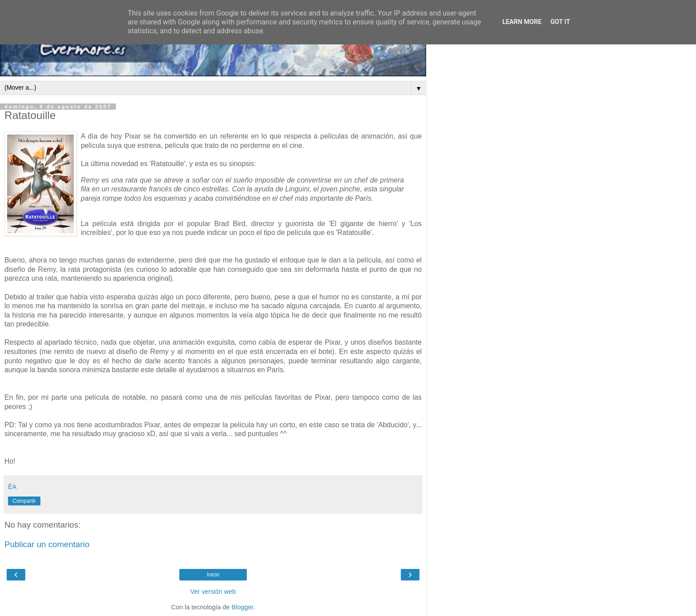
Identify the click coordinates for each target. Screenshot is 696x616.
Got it (560, 22)
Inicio (213, 575)
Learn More (522, 22)
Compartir (24, 501)
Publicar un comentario (47, 544)
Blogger (243, 607)
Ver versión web (213, 592)
